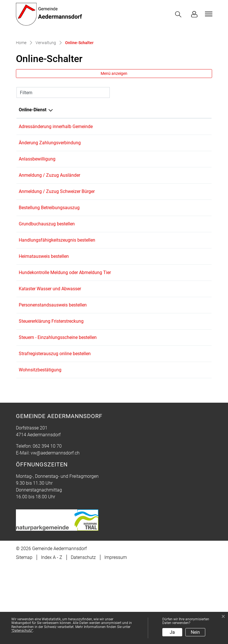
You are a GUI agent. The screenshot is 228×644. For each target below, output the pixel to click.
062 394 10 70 (47, 525)
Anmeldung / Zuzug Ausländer (49, 228)
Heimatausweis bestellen (44, 319)
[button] (179, 14)
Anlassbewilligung (37, 210)
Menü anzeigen (114, 120)
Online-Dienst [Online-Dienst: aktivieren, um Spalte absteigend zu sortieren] (33, 156)
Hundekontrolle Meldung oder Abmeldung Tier (65, 337)
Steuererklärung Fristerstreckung (51, 392)
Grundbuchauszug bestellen (47, 282)
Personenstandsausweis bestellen (53, 374)
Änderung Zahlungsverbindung (50, 191)
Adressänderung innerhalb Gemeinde (56, 173)
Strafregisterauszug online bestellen (55, 428)
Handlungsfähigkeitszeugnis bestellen (57, 301)
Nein (195, 632)
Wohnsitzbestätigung (40, 446)
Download (197, 174)
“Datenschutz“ (22, 631)
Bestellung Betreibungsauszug (49, 264)
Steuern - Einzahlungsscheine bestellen (58, 410)
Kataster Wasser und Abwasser (50, 355)
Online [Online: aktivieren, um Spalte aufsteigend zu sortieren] (139, 156)
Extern (197, 265)
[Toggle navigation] (208, 14)
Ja (172, 632)
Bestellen (158, 192)
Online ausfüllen (156, 174)
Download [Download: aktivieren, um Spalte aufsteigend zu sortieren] (187, 156)
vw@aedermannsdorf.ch (55, 531)
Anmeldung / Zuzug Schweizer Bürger (57, 246)
